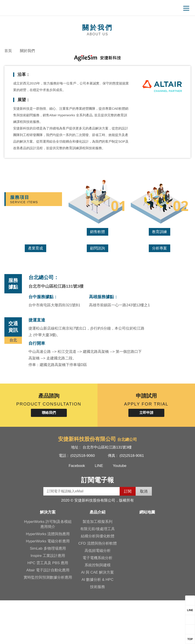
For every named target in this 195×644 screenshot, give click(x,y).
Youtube (120, 509)
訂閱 (128, 535)
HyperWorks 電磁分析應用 (48, 585)
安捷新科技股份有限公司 (34, 8)
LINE (99, 509)
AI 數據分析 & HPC (97, 623)
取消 (144, 535)
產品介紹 (97, 556)
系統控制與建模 (98, 609)
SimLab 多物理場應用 (48, 592)
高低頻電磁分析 (98, 594)
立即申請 (146, 456)
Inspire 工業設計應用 (48, 599)
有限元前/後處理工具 (97, 573)
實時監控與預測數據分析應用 (48, 621)
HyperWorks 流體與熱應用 (48, 578)
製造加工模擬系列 (97, 565)
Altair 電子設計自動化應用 (48, 614)
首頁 (8, 51)
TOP (190, 639)
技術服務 (97, 631)
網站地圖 (147, 556)
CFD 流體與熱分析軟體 (97, 587)
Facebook (77, 509)
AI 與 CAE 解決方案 (97, 616)
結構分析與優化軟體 (98, 580)
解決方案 (48, 556)
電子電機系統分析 (97, 602)
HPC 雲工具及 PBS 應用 (48, 607)
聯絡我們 (49, 456)
